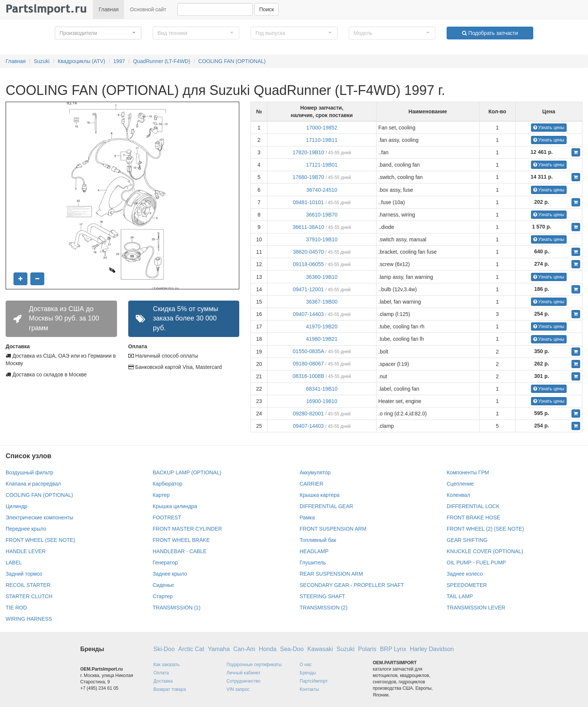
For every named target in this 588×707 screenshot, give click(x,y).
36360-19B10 (322, 277)
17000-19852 (322, 128)
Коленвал (458, 495)
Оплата (161, 673)
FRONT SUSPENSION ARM (333, 529)
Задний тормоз (24, 574)
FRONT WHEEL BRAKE (181, 540)
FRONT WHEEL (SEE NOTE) (40, 540)
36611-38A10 (308, 227)
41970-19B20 (322, 326)
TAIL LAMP (460, 596)
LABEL (14, 563)
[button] (98, 33)
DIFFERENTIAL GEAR (326, 506)
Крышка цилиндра (175, 506)
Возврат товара (170, 689)
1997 (119, 61)
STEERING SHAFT (322, 596)
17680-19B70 (308, 177)
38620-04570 (308, 252)
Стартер (163, 596)
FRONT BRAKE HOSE (473, 517)
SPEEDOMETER (467, 585)
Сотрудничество (243, 681)
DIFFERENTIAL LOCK (473, 506)
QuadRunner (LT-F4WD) (162, 61)
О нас (306, 665)
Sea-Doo (292, 649)
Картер (161, 495)
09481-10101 (308, 202)
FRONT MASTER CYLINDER (187, 529)
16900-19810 (322, 401)
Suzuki (42, 61)
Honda (268, 649)
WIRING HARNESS (29, 619)
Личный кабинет (243, 673)
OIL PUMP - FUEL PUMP (476, 563)
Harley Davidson (432, 649)
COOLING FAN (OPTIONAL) (232, 61)
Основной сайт (148, 9)
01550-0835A (308, 351)
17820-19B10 (308, 152)
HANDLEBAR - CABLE (180, 551)
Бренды (308, 673)
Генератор (165, 563)
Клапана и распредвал (33, 484)
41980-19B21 (322, 339)
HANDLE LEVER (26, 551)
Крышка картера (320, 495)
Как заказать (166, 665)
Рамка (307, 517)
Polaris (367, 649)
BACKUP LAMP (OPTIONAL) (187, 472)
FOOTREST (167, 517)
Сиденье (163, 585)
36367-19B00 (322, 302)
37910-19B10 (322, 239)
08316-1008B (308, 376)
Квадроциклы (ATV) (82, 61)
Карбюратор (167, 484)
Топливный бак (318, 540)
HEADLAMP (314, 551)
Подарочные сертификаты (254, 665)
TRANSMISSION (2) (324, 608)
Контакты (309, 689)
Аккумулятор (315, 472)
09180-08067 (308, 364)
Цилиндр (16, 506)
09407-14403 (308, 314)
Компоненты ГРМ (468, 472)
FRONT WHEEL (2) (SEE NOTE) (485, 529)
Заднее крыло (170, 574)
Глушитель (313, 563)
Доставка (163, 681)
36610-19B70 (322, 215)
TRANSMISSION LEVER (476, 608)
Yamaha (219, 649)
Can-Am (244, 649)
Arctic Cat (191, 649)
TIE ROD (16, 608)
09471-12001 (308, 289)
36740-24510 (322, 190)
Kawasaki (320, 649)
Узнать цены (549, 128)
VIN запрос (238, 689)
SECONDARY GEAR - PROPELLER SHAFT (352, 585)
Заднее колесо (465, 574)
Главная (109, 9)
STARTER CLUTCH (29, 596)
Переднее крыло (26, 529)
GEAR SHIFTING (467, 540)
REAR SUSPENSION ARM (331, 574)
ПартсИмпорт (314, 681)
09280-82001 (308, 414)
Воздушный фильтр (29, 472)
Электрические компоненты (39, 517)
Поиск (266, 9)
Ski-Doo (164, 649)
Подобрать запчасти (490, 33)
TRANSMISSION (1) (177, 608)
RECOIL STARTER (28, 585)
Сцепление (460, 484)
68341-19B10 (322, 389)
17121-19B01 (322, 165)
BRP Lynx (393, 649)
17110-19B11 (322, 140)
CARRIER (311, 484)
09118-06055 (308, 264)
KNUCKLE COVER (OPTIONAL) (485, 551)
